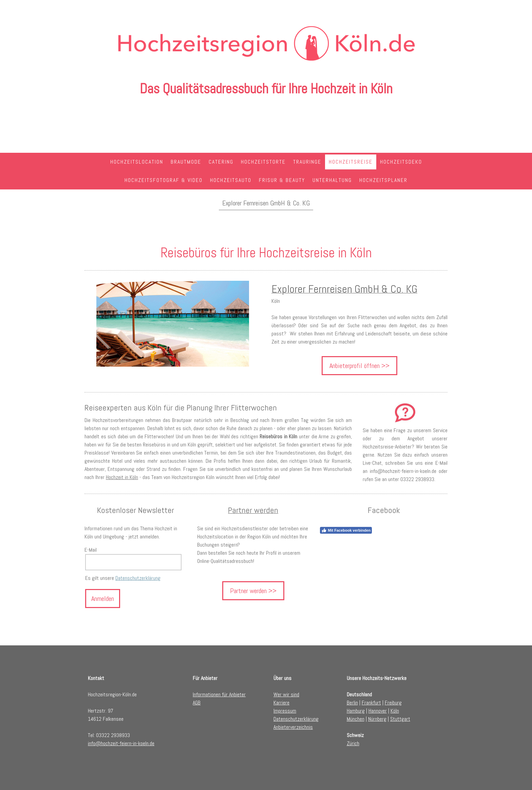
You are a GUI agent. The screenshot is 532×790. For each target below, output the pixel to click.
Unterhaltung (332, 180)
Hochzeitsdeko (401, 162)
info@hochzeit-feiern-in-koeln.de (121, 743)
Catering (221, 162)
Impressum (285, 711)
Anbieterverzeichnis (293, 727)
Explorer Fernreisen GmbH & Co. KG (266, 203)
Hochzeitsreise (351, 162)
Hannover (378, 711)
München (356, 719)
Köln (395, 711)
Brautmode (186, 162)
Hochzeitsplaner (383, 180)
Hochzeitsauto (231, 180)
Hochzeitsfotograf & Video (164, 180)
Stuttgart (400, 719)
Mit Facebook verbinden (346, 530)
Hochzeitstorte (263, 162)
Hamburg (356, 711)
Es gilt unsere (123, 578)
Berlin (352, 703)
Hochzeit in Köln (122, 477)
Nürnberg (377, 719)
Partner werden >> (253, 591)
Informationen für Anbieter (219, 694)
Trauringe (307, 162)
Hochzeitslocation (137, 162)
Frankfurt (371, 703)
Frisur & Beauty (282, 180)
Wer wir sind (286, 694)
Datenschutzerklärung (138, 578)
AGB (197, 703)
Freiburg (393, 703)
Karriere (281, 703)
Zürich (353, 743)
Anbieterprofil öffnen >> (359, 366)
